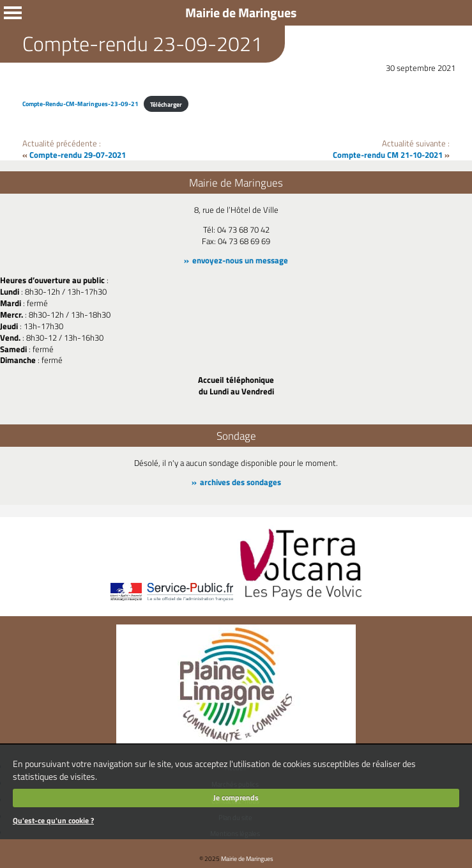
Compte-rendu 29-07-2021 (78, 155)
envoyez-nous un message (240, 260)
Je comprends (236, 797)
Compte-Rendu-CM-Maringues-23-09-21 (80, 104)
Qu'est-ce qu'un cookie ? (53, 820)
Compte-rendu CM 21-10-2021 (388, 155)
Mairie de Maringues (247, 858)
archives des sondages (240, 482)
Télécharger (166, 104)
